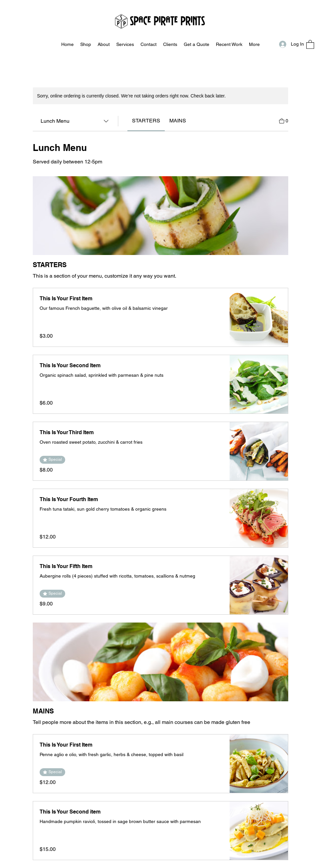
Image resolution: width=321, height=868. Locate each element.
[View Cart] (284, 120)
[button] (310, 44)
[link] (146, 121)
